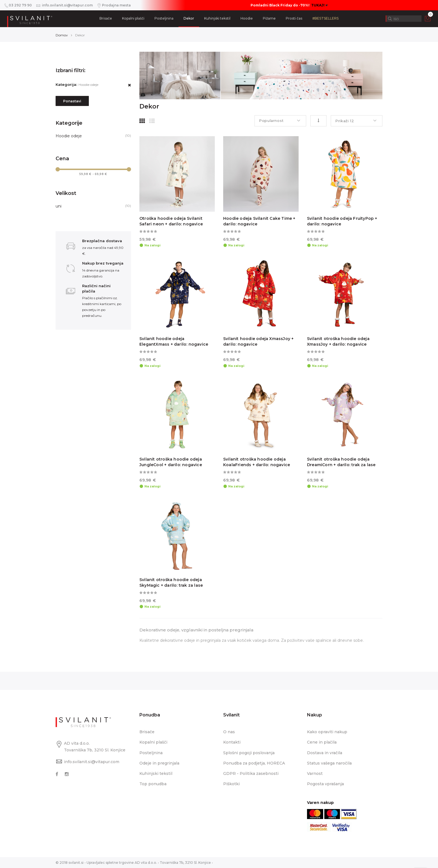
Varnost (315, 773)
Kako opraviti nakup (327, 732)
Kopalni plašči (133, 18)
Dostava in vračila (325, 753)
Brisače (106, 18)
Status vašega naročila (329, 763)
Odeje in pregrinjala (159, 763)
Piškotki (231, 784)
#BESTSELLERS (325, 18)
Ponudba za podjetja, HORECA (254, 763)
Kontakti (232, 742)
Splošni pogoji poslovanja (249, 753)
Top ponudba (153, 784)
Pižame (269, 18)
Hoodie (247, 18)
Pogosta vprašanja (325, 784)
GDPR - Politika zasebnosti (251, 773)
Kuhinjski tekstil (217, 18)
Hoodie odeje (69, 136)
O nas (229, 732)
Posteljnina (164, 18)
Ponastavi (72, 101)
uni (59, 206)
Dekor (189, 18)
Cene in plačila (322, 742)
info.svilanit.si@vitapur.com (92, 762)
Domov (62, 35)
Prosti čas (294, 18)
